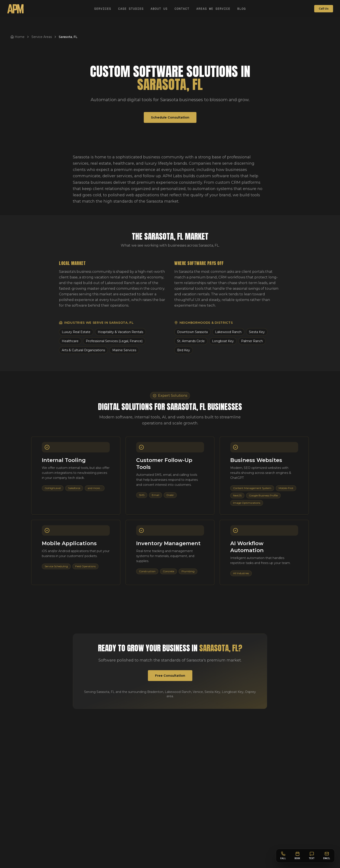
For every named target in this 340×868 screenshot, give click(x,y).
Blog (241, 9)
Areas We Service (213, 9)
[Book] (297, 856)
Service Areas (42, 37)
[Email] (327, 856)
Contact (182, 9)
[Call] (283, 856)
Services (103, 9)
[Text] (312, 856)
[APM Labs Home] (16, 9)
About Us (159, 9)
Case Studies (131, 9)
